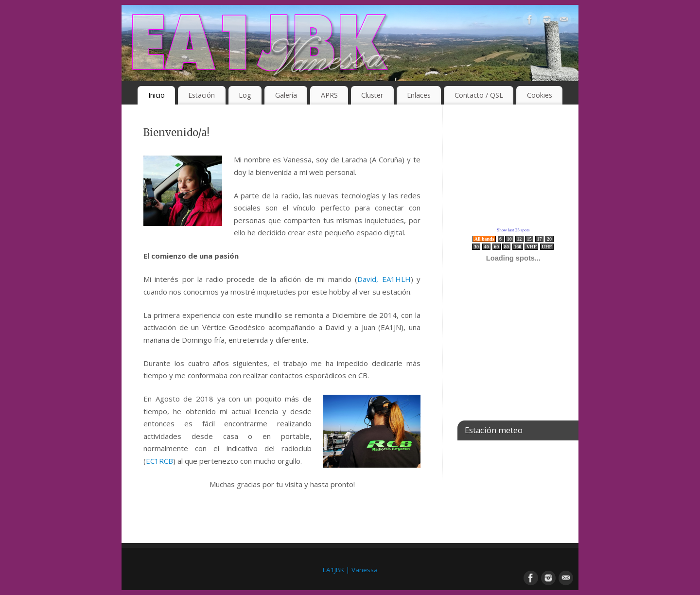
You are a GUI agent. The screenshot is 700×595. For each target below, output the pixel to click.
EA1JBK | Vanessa (350, 570)
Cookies (540, 95)
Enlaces (419, 95)
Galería (286, 95)
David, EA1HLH (384, 279)
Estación (201, 95)
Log (245, 95)
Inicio (157, 95)
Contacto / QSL (479, 95)
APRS (329, 95)
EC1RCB (159, 461)
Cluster (372, 95)
